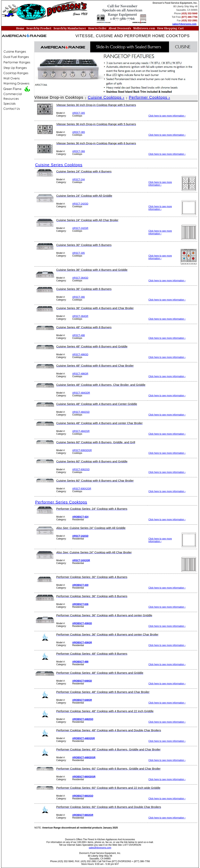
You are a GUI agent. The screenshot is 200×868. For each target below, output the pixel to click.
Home (20, 28)
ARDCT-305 (79, 113)
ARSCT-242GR (80, 228)
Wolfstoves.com (144, 28)
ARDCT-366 (79, 151)
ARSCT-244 (79, 180)
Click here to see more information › (167, 116)
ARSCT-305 (79, 253)
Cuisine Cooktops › (106, 97)
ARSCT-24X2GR (81, 560)
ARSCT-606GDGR (82, 450)
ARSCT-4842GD (81, 412)
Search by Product (39, 28)
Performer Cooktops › (150, 97)
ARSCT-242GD (80, 204)
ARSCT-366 (79, 297)
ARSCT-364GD (80, 278)
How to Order (97, 28)
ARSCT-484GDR (81, 393)
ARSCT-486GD (80, 355)
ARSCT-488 (79, 335)
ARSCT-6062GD (81, 469)
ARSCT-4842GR (81, 431)
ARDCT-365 (79, 132)
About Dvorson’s (120, 28)
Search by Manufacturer (70, 28)
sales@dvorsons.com (184, 24)
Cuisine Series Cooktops (59, 165)
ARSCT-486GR (80, 374)
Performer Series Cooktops (61, 502)
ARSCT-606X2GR (82, 489)
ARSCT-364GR (80, 316)
